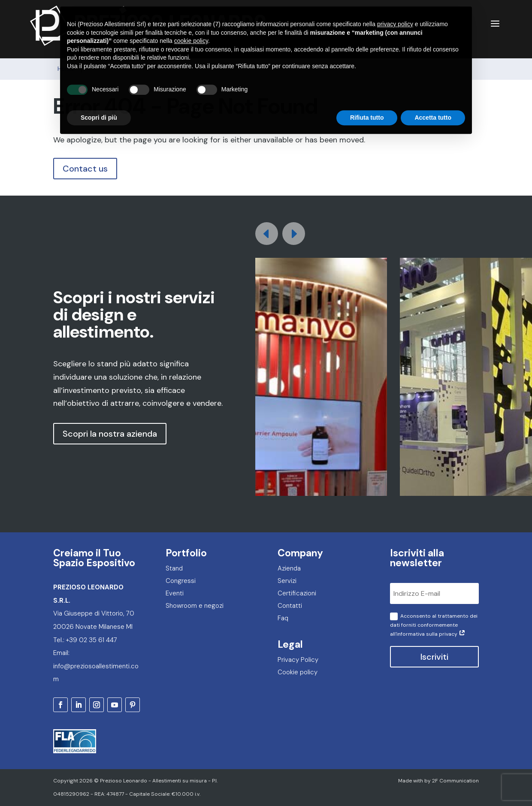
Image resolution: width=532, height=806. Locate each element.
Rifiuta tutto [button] (367, 98)
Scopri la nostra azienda (110, 434)
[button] (294, 234)
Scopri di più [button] (99, 98)
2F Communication (455, 781)
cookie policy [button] (191, 21)
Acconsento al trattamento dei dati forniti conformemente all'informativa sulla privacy (434, 625)
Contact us (85, 169)
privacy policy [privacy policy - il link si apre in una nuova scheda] (395, 4)
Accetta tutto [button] (433, 98)
